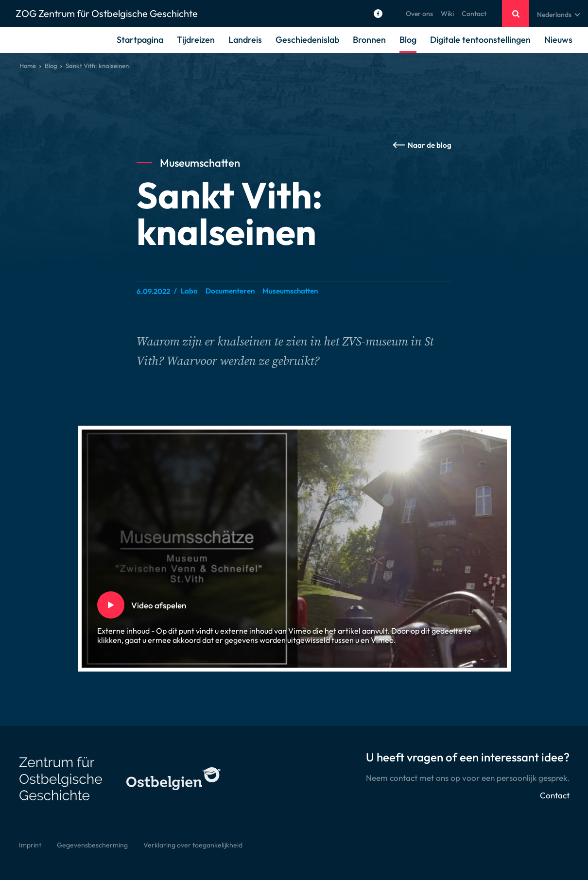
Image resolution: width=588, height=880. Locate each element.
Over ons (419, 14)
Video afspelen (133, 605)
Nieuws (558, 40)
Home (28, 66)
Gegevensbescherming (92, 845)
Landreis (245, 40)
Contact (474, 14)
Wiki (447, 14)
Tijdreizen (196, 40)
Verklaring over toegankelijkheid (193, 845)
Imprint (30, 845)
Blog (408, 40)
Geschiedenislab (307, 40)
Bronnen (369, 40)
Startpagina (140, 40)
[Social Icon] (378, 14)
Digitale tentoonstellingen (480, 40)
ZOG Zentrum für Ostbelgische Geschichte (107, 13)
